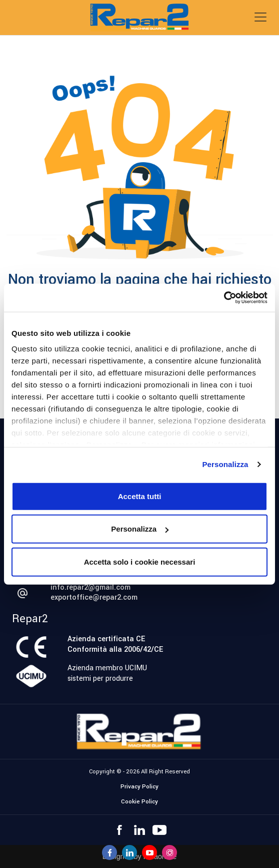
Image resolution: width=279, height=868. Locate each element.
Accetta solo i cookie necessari (140, 561)
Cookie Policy (139, 802)
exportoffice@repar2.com (94, 597)
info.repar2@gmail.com (90, 587)
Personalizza (225, 464)
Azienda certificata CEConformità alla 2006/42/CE (115, 644)
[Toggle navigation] (260, 17)
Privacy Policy (139, 787)
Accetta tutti (140, 496)
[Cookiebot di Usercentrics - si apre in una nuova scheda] (224, 298)
